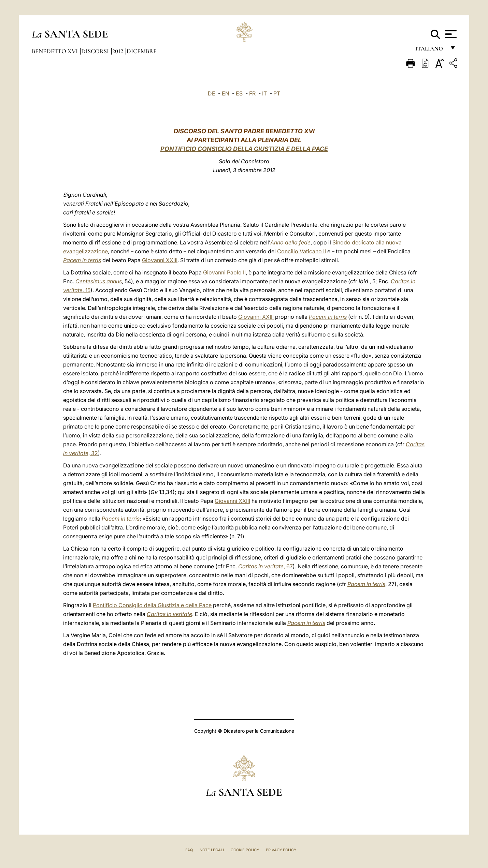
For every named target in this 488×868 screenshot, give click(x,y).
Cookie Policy (245, 850)
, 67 (265, 566)
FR (252, 93)
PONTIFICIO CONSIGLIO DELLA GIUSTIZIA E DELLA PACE (244, 149)
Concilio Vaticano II (302, 251)
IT (264, 93)
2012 (118, 51)
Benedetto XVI (55, 51)
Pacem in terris (82, 260)
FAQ (189, 850)
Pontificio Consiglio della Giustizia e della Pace (152, 605)
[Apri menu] (450, 34)
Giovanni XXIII (160, 260)
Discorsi (96, 51)
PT (277, 93)
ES (239, 93)
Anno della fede (290, 242)
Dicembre (142, 51)
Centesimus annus (99, 281)
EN (226, 93)
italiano (430, 50)
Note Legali (212, 850)
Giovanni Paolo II (224, 272)
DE (212, 93)
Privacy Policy (281, 850)
